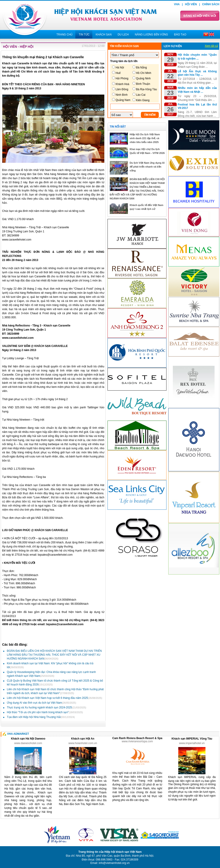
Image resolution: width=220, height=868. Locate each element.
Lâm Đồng (122, 89)
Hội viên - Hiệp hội (18, 47)
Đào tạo (180, 35)
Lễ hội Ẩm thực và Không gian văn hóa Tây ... (197, 73)
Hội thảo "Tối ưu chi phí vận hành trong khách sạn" (45, 712)
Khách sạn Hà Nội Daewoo (28, 739)
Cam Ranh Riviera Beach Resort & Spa (137, 738)
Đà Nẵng (142, 68)
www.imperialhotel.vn (192, 743)
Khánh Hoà (122, 84)
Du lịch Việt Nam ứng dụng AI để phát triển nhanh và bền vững (147, 167)
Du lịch (123, 35)
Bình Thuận (143, 84)
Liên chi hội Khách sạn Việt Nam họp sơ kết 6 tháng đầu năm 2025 (54, 698)
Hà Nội (120, 68)
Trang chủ (65, 35)
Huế (118, 73)
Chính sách (211, 4)
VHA (177, 4)
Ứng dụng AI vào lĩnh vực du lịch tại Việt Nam (41, 703)
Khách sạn (104, 35)
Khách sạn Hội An (83, 739)
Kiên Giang (143, 100)
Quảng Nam (123, 100)
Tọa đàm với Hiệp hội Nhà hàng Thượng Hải (41, 717)
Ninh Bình (122, 95)
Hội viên (191, 4)
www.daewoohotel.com (28, 743)
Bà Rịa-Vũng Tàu (147, 89)
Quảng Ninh (143, 78)
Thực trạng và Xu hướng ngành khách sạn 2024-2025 (46, 707)
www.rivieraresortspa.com (137, 741)
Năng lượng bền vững (151, 35)
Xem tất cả (211, 46)
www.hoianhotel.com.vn (83, 743)
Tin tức (84, 35)
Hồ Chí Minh (144, 73)
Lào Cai (141, 95)
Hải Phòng (122, 78)
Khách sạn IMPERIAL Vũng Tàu (192, 739)
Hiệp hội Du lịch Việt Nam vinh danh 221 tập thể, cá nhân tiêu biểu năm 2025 (145, 138)
